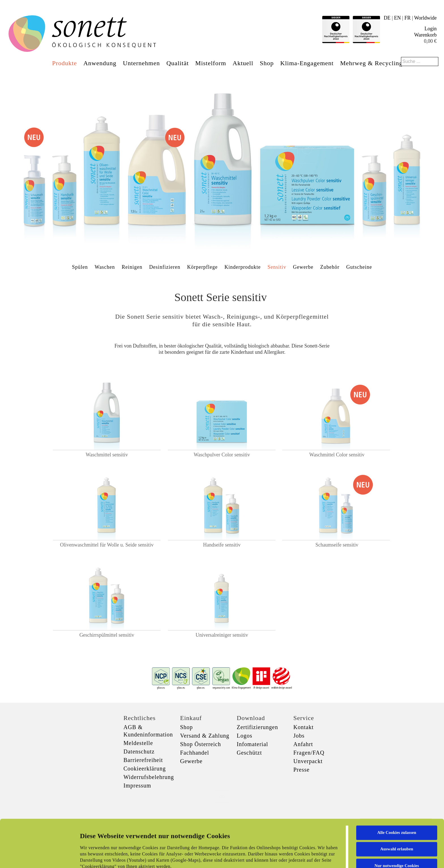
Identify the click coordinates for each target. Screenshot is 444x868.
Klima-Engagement (307, 63)
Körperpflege (202, 267)
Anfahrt (303, 744)
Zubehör (330, 267)
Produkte (64, 63)
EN (398, 18)
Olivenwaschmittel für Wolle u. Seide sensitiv (107, 545)
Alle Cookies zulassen (397, 788)
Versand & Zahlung (205, 736)
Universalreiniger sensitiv (222, 635)
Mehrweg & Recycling (371, 63)
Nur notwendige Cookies (397, 821)
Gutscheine (359, 267)
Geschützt (249, 753)
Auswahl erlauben (397, 805)
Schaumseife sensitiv (337, 545)
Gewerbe (303, 267)
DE (387, 18)
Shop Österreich (200, 744)
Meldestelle (138, 743)
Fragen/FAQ (309, 753)
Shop (267, 63)
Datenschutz (139, 751)
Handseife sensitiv (222, 545)
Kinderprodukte (243, 267)
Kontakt (303, 727)
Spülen (80, 267)
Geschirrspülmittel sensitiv (107, 635)
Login (431, 29)
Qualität (178, 63)
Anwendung (100, 63)
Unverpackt (308, 761)
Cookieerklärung (145, 769)
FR (407, 18)
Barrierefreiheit (143, 760)
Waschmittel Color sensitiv (337, 455)
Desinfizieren (165, 267)
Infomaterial (252, 744)
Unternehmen (141, 63)
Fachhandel (195, 753)
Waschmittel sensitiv (107, 455)
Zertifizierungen (257, 727)
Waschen (105, 267)
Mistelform (211, 63)
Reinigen (132, 267)
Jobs (299, 736)
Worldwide (425, 18)
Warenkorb (425, 35)
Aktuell (243, 63)
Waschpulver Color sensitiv (222, 455)
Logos (245, 736)
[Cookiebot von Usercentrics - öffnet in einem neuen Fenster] (37, 857)
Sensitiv (277, 267)
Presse (301, 770)
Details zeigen (292, 857)
